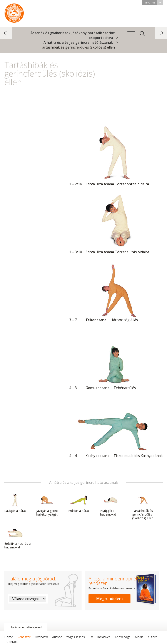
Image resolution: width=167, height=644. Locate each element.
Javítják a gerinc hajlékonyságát (47, 505)
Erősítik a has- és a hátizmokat (18, 538)
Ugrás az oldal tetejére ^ (26, 627)
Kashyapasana (116, 427)
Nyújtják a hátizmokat (111, 505)
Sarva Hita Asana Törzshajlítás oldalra (114, 224)
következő (161, 33)
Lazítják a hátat (15, 503)
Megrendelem (109, 598)
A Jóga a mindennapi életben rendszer (14, 12)
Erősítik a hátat (79, 503)
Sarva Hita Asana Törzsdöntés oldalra (114, 156)
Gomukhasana (114, 359)
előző (6, 33)
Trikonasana (114, 292)
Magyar (154, 3)
